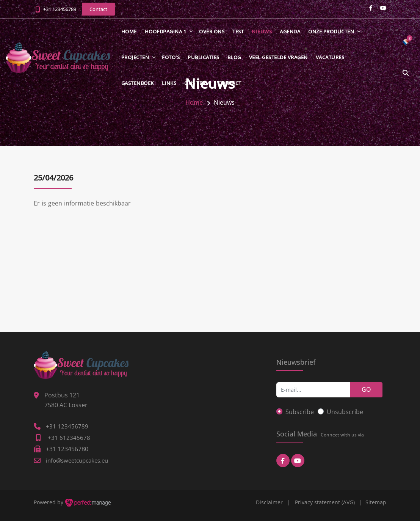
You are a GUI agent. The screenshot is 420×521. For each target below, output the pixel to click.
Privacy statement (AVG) (325, 502)
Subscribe (300, 412)
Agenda (290, 31)
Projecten (135, 57)
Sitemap (376, 502)
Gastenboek (138, 83)
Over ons (212, 31)
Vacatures (330, 57)
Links (169, 83)
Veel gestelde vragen (278, 57)
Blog (234, 57)
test (238, 31)
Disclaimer (269, 502)
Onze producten (331, 31)
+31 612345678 (69, 438)
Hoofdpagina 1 (166, 31)
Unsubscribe (345, 412)
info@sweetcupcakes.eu (77, 460)
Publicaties (204, 57)
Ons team (197, 83)
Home (129, 31)
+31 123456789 (60, 9)
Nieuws (262, 31)
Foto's (171, 57)
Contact (230, 83)
